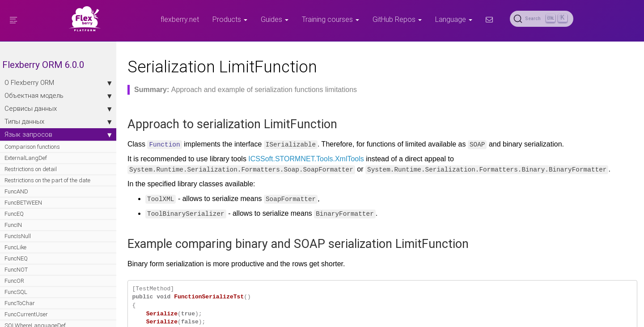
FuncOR (14, 281)
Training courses (330, 19)
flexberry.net (180, 19)
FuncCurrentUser (26, 314)
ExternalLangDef (26, 158)
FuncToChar (20, 303)
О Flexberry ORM (58, 83)
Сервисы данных (58, 109)
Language (454, 19)
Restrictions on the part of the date (47, 180)
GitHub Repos (397, 19)
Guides (275, 19)
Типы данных (58, 122)
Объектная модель (58, 96)
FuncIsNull (18, 236)
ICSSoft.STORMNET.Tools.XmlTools (306, 159)
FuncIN (13, 225)
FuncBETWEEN (23, 203)
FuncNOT (16, 270)
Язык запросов (58, 134)
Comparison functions (32, 147)
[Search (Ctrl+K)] (542, 19)
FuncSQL (16, 292)
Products (230, 19)
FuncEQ (14, 214)
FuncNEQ (16, 258)
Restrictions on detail (31, 169)
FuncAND (16, 191)
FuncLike (15, 247)
